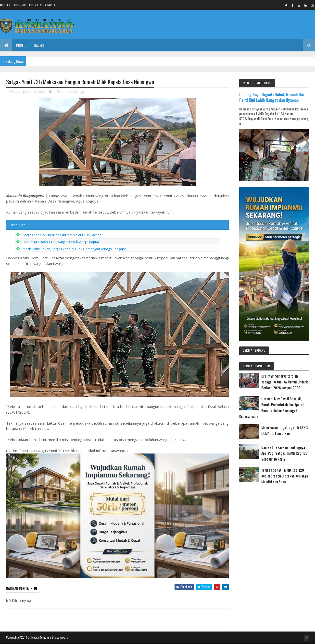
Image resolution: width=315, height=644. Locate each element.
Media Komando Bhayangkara (50, 637)
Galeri (39, 45)
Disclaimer (19, 5)
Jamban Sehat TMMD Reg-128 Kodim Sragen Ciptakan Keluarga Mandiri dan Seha (285, 476)
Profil (21, 45)
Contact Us (35, 5)
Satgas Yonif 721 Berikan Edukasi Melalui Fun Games (62, 235)
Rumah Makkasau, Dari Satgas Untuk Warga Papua (61, 242)
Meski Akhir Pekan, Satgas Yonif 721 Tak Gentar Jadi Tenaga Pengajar (74, 249)
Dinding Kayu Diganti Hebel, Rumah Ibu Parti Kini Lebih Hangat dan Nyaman (272, 97)
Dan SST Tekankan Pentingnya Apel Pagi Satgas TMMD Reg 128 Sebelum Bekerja (284, 453)
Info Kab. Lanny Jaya (69, 92)
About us (5, 5)
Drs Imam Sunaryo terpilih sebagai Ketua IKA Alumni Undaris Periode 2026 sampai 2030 (285, 382)
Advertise (50, 5)
